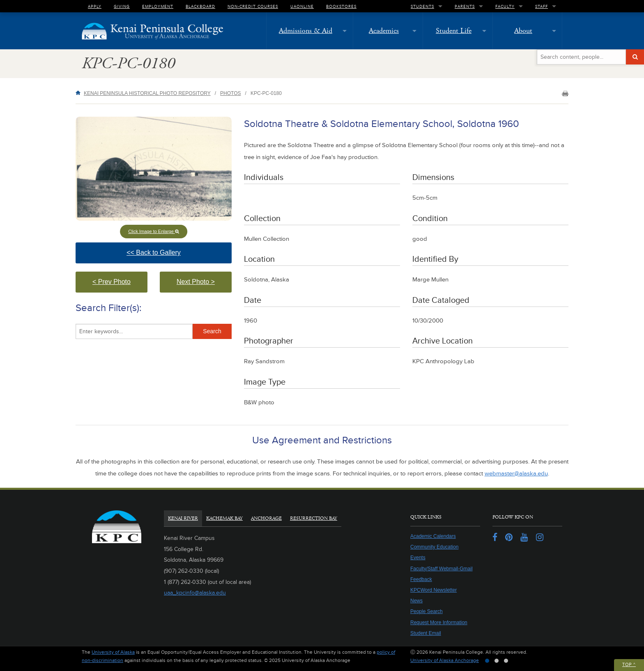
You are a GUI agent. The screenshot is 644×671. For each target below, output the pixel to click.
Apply (95, 6)
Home (80, 93)
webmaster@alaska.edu (516, 474)
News (416, 601)
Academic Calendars (433, 536)
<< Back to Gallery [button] (169, 256)
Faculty (505, 6)
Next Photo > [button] (204, 285)
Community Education (434, 547)
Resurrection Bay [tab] (314, 518)
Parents (465, 6)
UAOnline (302, 6)
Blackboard (200, 6)
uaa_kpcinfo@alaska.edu (195, 593)
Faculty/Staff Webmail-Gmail (442, 569)
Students (422, 6)
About (523, 31)
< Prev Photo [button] (120, 285)
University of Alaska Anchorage (445, 661)
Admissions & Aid (306, 31)
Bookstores (341, 6)
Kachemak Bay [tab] (224, 518)
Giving (122, 6)
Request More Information (439, 623)
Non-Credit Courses (253, 6)
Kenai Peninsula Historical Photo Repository (147, 93)
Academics (384, 31)
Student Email (426, 633)
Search (212, 331)
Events (418, 558)
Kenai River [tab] (183, 518)
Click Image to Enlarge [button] (154, 231)
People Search (427, 611)
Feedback (421, 579)
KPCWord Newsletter (434, 590)
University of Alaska (113, 652)
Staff (542, 6)
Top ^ (629, 665)
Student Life (454, 31)
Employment (158, 6)
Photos (230, 93)
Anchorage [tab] (266, 518)
